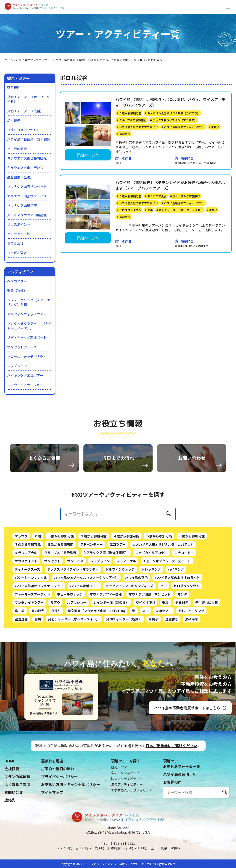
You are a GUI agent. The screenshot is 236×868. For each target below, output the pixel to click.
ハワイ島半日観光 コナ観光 (29, 139)
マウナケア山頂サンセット (27, 187)
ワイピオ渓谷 (17, 253)
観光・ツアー (121, 767)
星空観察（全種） (20, 177)
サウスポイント (19, 224)
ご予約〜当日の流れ (58, 769)
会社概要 (12, 769)
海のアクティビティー (127, 784)
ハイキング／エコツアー (25, 375)
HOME (10, 761)
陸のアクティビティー (127, 779)
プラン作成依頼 (17, 776)
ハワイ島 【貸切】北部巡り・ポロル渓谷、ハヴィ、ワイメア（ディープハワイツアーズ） (171, 102)
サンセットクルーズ (22, 347)
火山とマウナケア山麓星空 (27, 215)
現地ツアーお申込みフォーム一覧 (182, 764)
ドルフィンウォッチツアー (27, 314)
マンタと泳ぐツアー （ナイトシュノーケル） (29, 326)
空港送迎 (14, 87)
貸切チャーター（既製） (25, 111)
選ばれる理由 (52, 761)
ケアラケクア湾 (19, 234)
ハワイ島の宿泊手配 (180, 774)
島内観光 (14, 120)
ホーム (9, 60)
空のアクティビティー (127, 773)
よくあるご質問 (17, 784)
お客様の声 (172, 782)
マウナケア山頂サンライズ (27, 196)
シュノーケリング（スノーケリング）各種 (29, 302)
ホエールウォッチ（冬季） (27, 356)
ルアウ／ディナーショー (25, 385)
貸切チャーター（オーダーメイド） (28, 99)
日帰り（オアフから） (24, 130)
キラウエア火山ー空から (25, 168)
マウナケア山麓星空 (22, 205)
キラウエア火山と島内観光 (27, 158)
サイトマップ (52, 792)
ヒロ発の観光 (17, 149)
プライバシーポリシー (59, 776)
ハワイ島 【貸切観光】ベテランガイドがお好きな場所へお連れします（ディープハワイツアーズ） (171, 185)
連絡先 (10, 800)
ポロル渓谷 (15, 243)
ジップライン (17, 366)
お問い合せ (14, 792)
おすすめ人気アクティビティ (132, 790)
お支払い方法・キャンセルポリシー (71, 784)
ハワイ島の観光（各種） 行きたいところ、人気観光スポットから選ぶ (100, 60)
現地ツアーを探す (126, 761)
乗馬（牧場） (17, 290)
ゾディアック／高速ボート (27, 338)
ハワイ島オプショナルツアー (34, 60)
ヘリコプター (17, 281)
